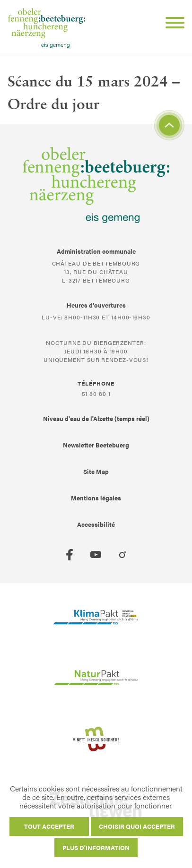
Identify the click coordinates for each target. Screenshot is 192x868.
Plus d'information (96, 847)
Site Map (96, 471)
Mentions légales (96, 498)
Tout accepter (49, 826)
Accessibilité (96, 524)
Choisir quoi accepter (137, 826)
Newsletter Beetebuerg (96, 445)
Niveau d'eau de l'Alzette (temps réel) (96, 418)
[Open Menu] (171, 24)
